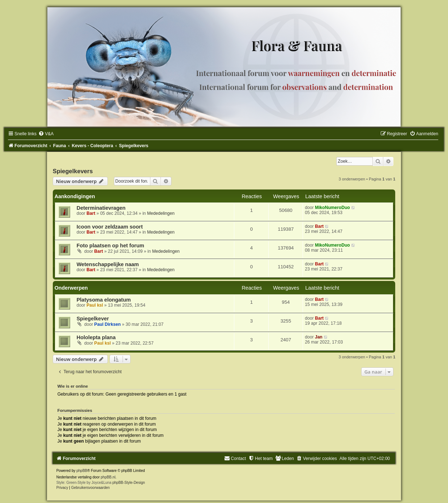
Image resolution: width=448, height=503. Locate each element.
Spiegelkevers (73, 171)
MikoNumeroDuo (332, 208)
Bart (91, 213)
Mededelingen (161, 213)
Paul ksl (95, 305)
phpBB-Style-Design (129, 483)
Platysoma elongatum (104, 300)
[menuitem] (46, 134)
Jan (319, 337)
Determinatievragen (101, 208)
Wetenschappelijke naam (108, 264)
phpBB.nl (108, 477)
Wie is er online (73, 386)
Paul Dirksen (108, 324)
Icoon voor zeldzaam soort (110, 227)
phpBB (82, 471)
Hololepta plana (96, 337)
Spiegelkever (93, 319)
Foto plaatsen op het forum (110, 246)
